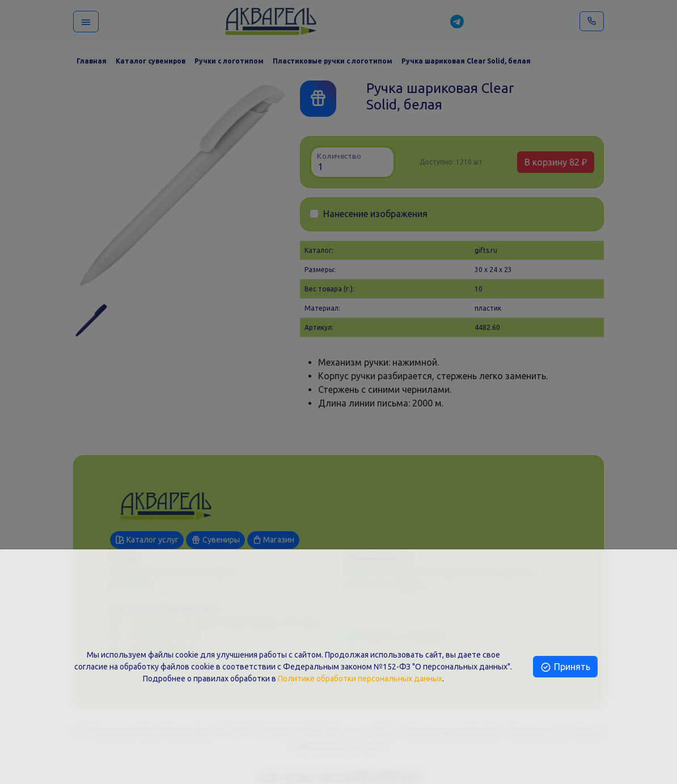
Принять (565, 667)
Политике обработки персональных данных (360, 679)
